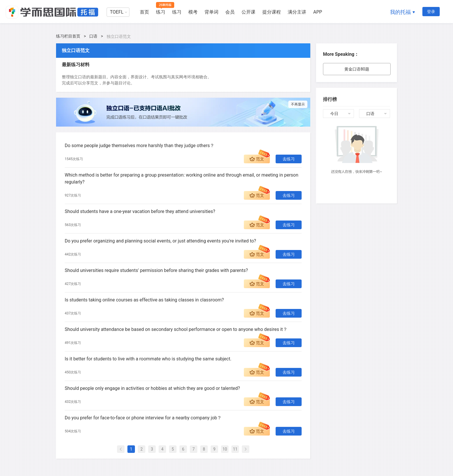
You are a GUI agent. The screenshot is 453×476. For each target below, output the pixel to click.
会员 (230, 12)
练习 (161, 12)
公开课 (248, 12)
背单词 (211, 12)
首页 (144, 12)
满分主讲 (297, 12)
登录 (431, 12)
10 (225, 449)
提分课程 (272, 12)
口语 (93, 36)
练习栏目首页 (68, 36)
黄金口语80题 (357, 69)
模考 (193, 12)
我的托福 (400, 12)
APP (318, 12)
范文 (260, 159)
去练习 (289, 159)
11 (235, 449)
